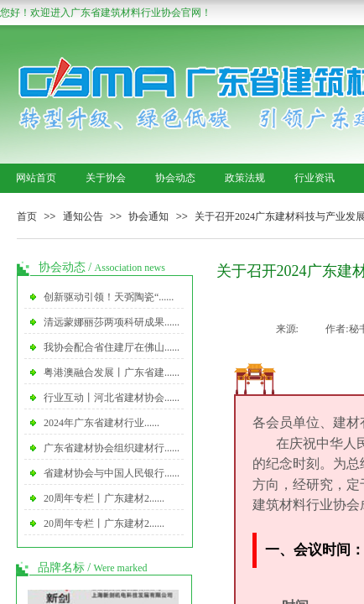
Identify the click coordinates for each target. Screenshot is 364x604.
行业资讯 (315, 178)
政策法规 (245, 178)
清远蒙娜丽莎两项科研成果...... (112, 322)
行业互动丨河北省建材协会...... (112, 398)
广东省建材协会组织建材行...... (112, 448)
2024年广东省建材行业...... (101, 423)
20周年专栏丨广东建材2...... (104, 498)
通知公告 (83, 216)
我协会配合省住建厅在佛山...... (112, 347)
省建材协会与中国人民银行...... (112, 473)
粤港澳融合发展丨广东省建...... (112, 372)
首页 (27, 216)
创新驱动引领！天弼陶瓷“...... (109, 297)
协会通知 (148, 216)
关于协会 (106, 178)
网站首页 (36, 178)
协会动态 (175, 178)
